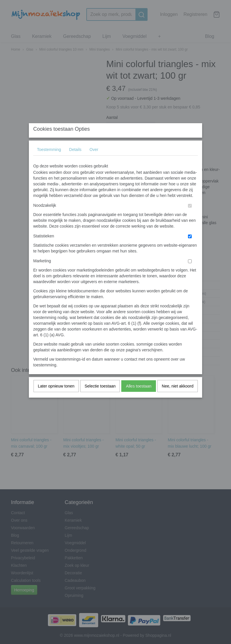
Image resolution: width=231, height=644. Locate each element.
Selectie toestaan (100, 397)
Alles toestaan (139, 397)
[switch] (190, 217)
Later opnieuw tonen (56, 397)
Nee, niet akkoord (178, 397)
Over (94, 161)
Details (75, 161)
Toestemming (49, 161)
